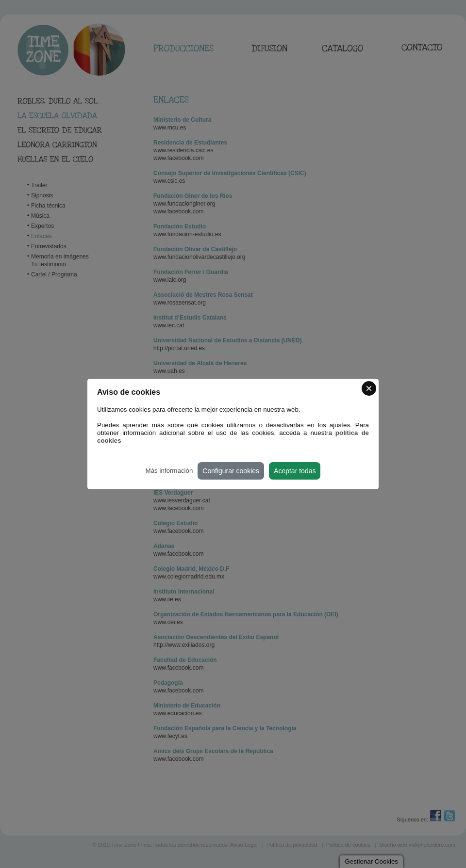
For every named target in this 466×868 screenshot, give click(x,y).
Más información (169, 471)
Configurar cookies (231, 471)
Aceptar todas (295, 471)
